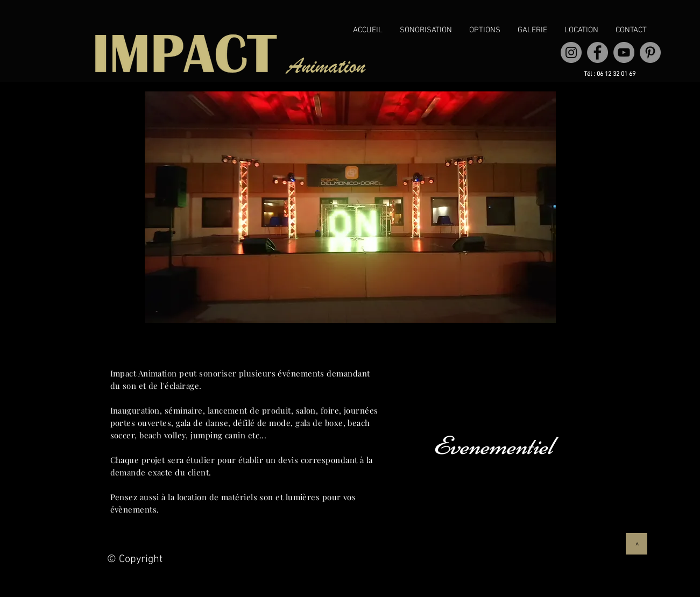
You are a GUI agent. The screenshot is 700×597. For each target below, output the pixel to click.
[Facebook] (598, 52)
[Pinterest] (650, 52)
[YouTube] (624, 52)
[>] (637, 544)
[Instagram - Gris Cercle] (571, 52)
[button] (426, 30)
